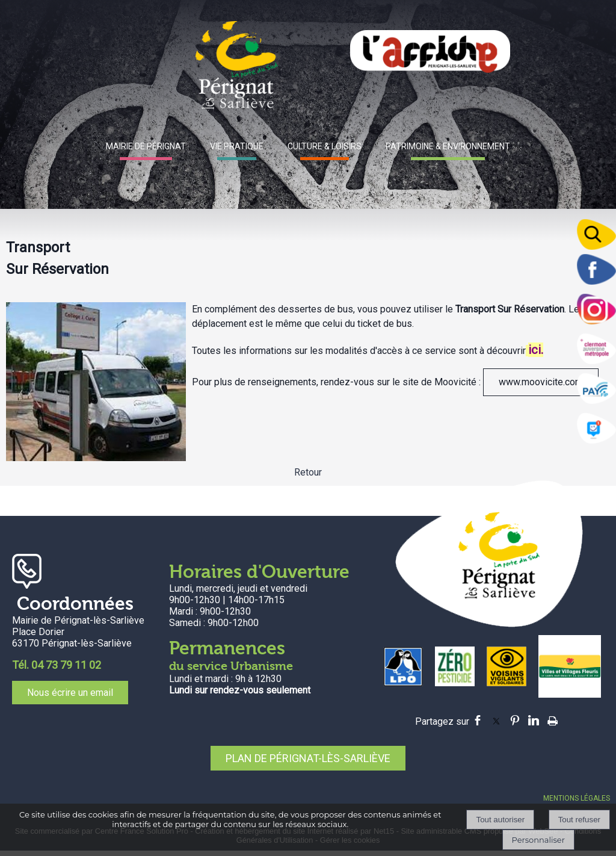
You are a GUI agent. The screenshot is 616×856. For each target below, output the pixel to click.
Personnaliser (538, 840)
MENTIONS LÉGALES (577, 798)
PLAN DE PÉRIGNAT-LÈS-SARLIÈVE (308, 758)
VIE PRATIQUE (237, 146)
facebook (478, 720)
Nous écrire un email (70, 693)
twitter (496, 720)
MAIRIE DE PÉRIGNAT (146, 146)
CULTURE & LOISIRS (325, 146)
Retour (308, 472)
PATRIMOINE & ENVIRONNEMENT (448, 146)
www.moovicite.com (541, 382)
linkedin (534, 720)
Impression (553, 719)
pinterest (515, 720)
